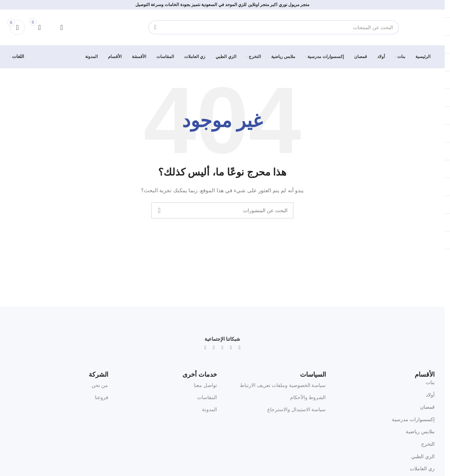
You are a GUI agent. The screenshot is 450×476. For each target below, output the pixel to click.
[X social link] (239, 348)
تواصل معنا (205, 385)
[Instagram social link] (231, 348)
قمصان (427, 407)
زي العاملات (422, 469)
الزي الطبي (423, 456)
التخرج (428, 444)
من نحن (100, 385)
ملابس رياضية (420, 431)
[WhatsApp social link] (222, 348)
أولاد (430, 395)
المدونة (210, 409)
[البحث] (274, 27)
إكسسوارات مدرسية (413, 419)
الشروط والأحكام (308, 397)
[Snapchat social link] (214, 348)
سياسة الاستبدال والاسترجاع (297, 409)
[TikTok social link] (205, 348)
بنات (430, 382)
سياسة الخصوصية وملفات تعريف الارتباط (283, 385)
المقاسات (207, 397)
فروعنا (102, 397)
